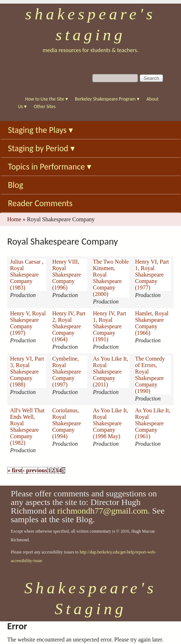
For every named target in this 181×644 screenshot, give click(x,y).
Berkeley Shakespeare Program (107, 99)
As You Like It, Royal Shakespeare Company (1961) (153, 423)
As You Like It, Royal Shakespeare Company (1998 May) (111, 423)
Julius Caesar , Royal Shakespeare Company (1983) (27, 275)
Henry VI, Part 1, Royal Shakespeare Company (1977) (152, 275)
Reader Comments (40, 203)
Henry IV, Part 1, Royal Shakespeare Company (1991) (110, 326)
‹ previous (35, 470)
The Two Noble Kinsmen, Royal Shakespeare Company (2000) (111, 278)
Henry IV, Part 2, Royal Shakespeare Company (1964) (69, 326)
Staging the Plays (40, 130)
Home (14, 219)
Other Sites (45, 106)
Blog (16, 185)
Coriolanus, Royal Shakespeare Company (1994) (66, 423)
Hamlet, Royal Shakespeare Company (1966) (152, 323)
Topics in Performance (50, 166)
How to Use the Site (47, 99)
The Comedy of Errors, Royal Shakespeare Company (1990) (150, 375)
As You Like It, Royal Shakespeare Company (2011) (111, 372)
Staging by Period (41, 148)
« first (15, 470)
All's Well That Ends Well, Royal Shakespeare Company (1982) (27, 427)
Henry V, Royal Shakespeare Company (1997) (28, 323)
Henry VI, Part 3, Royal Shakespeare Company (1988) (27, 372)
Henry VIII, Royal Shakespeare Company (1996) (66, 275)
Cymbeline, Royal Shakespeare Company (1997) (66, 372)
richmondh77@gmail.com (102, 511)
